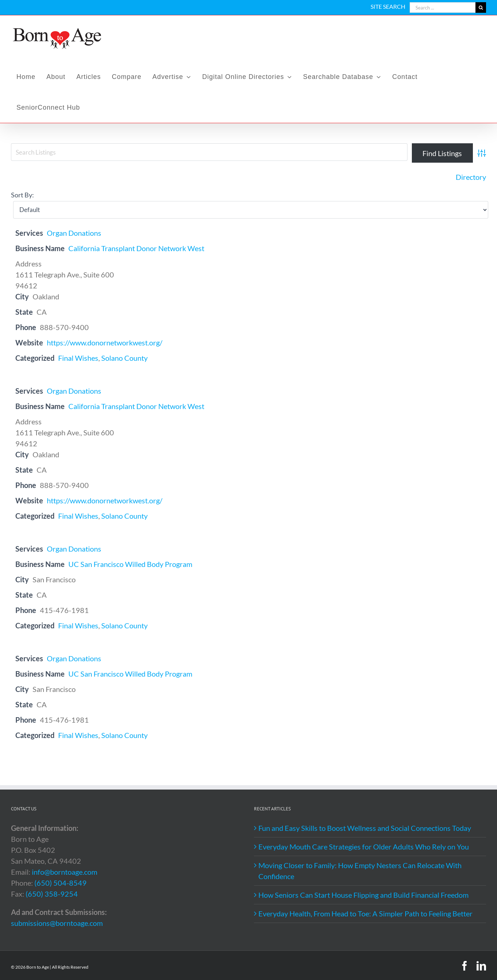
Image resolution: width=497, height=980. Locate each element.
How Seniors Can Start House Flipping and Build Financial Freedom (363, 895)
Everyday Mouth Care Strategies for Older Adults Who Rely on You (364, 847)
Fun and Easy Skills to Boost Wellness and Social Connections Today (365, 828)
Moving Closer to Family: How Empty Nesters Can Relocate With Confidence (360, 871)
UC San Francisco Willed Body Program (130, 564)
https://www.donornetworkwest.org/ (105, 343)
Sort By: (22, 195)
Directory (471, 177)
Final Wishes (78, 358)
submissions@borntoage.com (57, 923)
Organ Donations (74, 233)
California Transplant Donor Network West (136, 248)
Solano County (124, 358)
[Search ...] (443, 7)
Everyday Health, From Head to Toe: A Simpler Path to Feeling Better (365, 913)
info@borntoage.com (65, 872)
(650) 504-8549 (60, 883)
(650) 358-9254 (52, 894)
